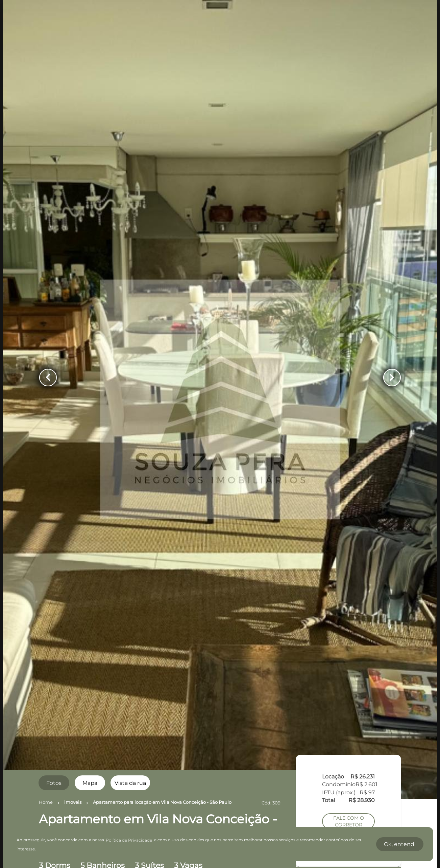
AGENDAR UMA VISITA (349, 487)
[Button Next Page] (392, 378)
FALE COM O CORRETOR (349, 468)
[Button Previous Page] (48, 378)
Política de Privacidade (129, 840)
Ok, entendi (400, 844)
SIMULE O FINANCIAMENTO (348, 538)
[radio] (54, 783)
